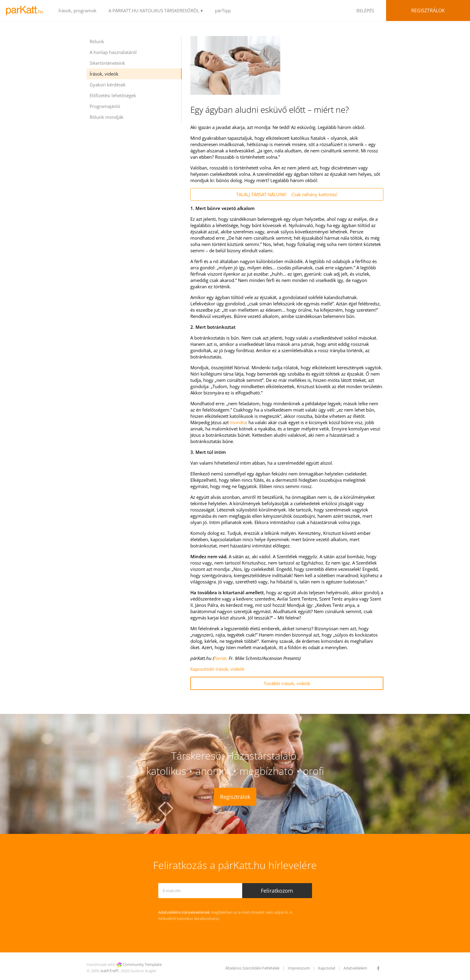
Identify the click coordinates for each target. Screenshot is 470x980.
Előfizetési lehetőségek (113, 95)
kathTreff (110, 971)
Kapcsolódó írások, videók (217, 669)
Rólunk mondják (107, 117)
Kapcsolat (327, 968)
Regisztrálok (428, 10)
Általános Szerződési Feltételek (252, 968)
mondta (238, 422)
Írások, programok (77, 10)
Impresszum (299, 968)
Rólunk (97, 41)
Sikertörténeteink (107, 63)
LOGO (26, 10)
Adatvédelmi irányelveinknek (184, 912)
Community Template (142, 964)
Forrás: (221, 658)
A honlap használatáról (113, 52)
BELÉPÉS (365, 10)
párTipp (223, 10)
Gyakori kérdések (108, 85)
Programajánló (105, 106)
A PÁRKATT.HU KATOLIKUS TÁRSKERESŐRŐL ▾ (156, 10)
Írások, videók (104, 74)
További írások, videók (287, 683)
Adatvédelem (355, 968)
